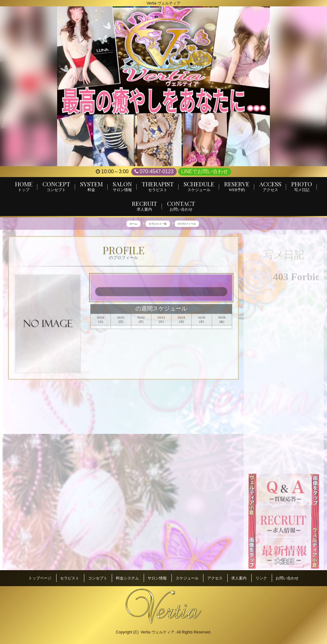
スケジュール (187, 579)
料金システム (127, 579)
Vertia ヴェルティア (157, 632)
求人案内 (239, 579)
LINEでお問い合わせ (205, 171)
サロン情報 (157, 579)
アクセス (215, 579)
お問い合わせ (287, 579)
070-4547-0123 (154, 172)
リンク (261, 579)
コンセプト (98, 579)
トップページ (40, 579)
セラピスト (70, 579)
